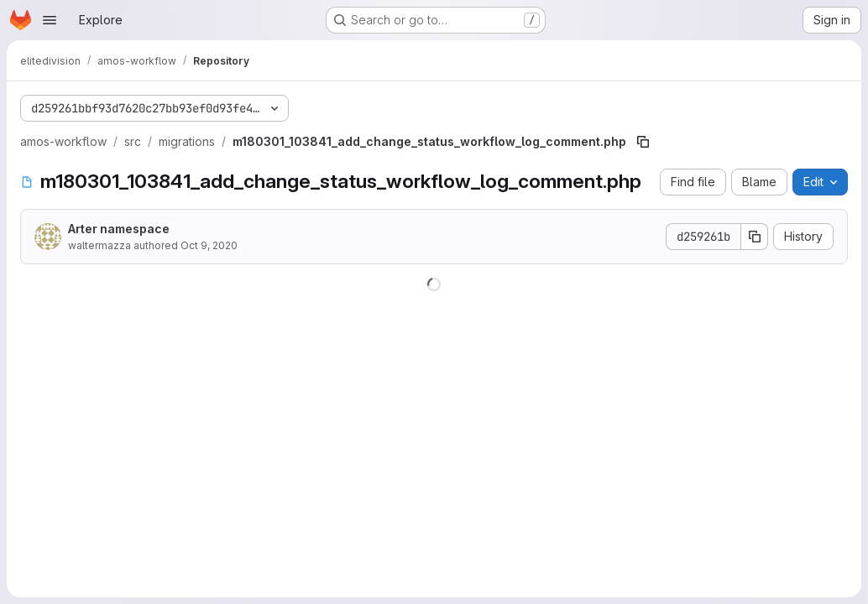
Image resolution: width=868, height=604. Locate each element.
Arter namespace (119, 229)
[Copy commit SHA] (755, 237)
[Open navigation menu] (50, 20)
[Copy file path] (643, 142)
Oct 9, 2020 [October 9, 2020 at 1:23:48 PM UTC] (209, 245)
